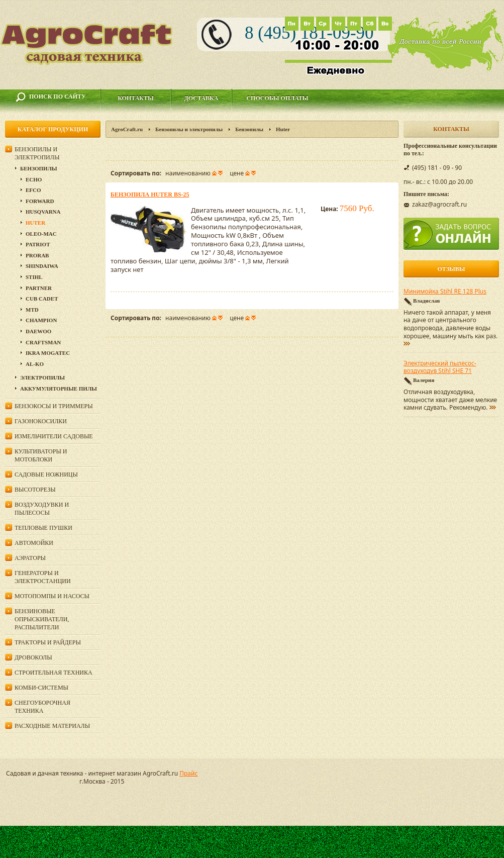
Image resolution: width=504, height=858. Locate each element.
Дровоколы (33, 657)
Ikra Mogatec (48, 353)
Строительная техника (54, 673)
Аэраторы (30, 558)
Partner (39, 288)
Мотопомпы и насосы (52, 596)
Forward (40, 201)
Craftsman (43, 342)
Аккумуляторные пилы (59, 389)
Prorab (37, 255)
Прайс (188, 773)
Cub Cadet (42, 299)
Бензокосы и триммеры (54, 406)
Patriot (38, 244)
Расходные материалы (52, 726)
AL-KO (35, 364)
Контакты (136, 98)
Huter (35, 223)
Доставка (201, 98)
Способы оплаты (277, 98)
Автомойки (34, 543)
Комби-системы (41, 688)
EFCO (33, 190)
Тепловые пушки (43, 528)
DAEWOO (38, 331)
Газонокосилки (41, 421)
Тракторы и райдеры (48, 642)
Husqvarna (43, 212)
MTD (32, 310)
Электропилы (42, 377)
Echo (34, 179)
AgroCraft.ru (127, 129)
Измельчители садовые (54, 436)
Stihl (34, 277)
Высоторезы (35, 490)
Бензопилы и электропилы (189, 129)
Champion (41, 320)
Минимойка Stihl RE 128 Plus (445, 292)
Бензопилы (249, 129)
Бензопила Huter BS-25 (150, 195)
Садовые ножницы (46, 474)
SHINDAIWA (42, 266)
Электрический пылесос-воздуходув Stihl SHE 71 (440, 367)
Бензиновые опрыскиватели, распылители (42, 619)
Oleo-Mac (41, 234)
